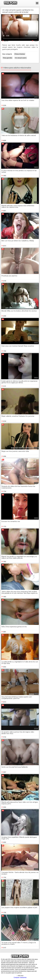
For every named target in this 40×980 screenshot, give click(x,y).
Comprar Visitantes (20, 977)
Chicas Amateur (20, 54)
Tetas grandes (7, 58)
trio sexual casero (21, 58)
